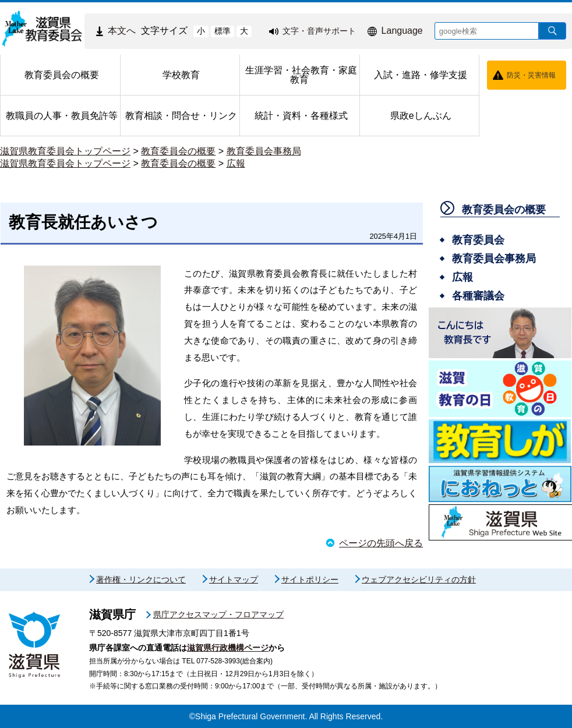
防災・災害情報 (531, 75)
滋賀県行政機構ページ (228, 648)
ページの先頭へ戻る (381, 543)
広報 (236, 163)
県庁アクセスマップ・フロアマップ (218, 614)
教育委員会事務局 (264, 151)
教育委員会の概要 (178, 151)
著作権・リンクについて (141, 579)
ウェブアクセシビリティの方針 (419, 579)
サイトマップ (234, 579)
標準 (223, 31)
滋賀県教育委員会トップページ (65, 151)
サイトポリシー (310, 579)
